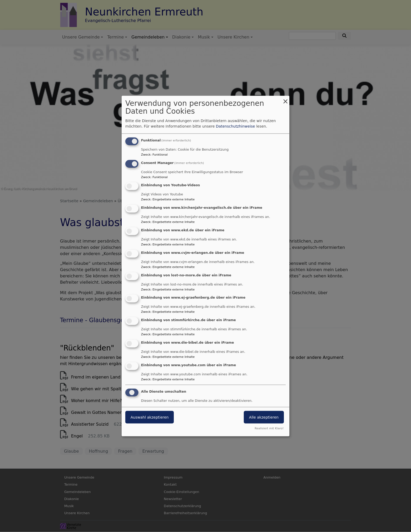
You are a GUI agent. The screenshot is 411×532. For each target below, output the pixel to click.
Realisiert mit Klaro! (269, 428)
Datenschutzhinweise (236, 126)
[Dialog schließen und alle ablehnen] (285, 99)
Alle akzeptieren (264, 417)
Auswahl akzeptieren (150, 417)
